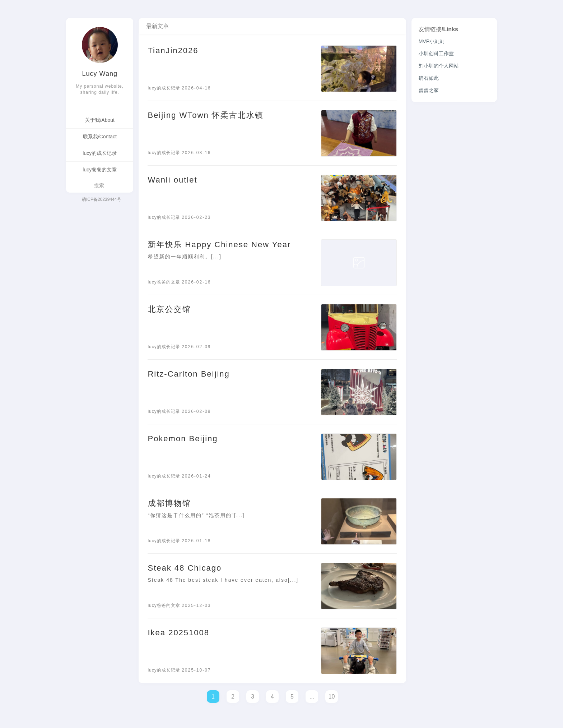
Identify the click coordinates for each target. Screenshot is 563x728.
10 (332, 697)
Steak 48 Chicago (185, 568)
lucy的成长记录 (100, 153)
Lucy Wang (100, 74)
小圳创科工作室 (436, 54)
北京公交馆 (169, 309)
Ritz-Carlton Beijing (189, 374)
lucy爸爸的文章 (100, 170)
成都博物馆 (169, 503)
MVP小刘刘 (432, 41)
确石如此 (429, 78)
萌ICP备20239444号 (101, 199)
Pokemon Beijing (183, 439)
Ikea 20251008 (178, 633)
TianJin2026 (173, 50)
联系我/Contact (100, 137)
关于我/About (99, 120)
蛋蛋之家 (429, 90)
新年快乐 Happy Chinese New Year (219, 245)
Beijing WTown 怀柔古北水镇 (205, 115)
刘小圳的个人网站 (439, 66)
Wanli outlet (172, 180)
